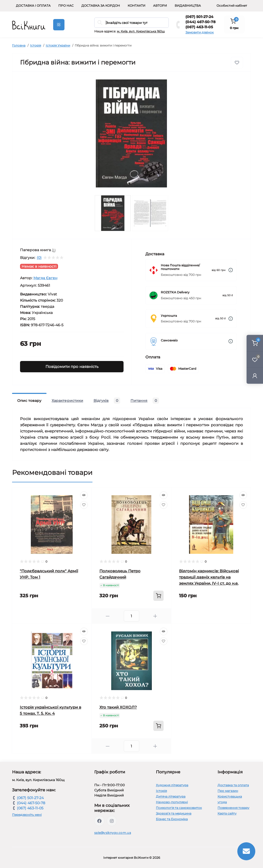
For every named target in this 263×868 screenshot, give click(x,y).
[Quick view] (84, 495)
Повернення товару (233, 808)
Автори (160, 6)
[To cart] (158, 596)
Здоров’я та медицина (174, 813)
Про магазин (228, 791)
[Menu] (59, 25)
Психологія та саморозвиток (179, 808)
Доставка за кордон (101, 6)
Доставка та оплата (233, 785)
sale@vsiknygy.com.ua (113, 833)
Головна (19, 45)
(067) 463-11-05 (199, 27)
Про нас (66, 6)
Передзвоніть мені (27, 815)
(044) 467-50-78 (200, 22)
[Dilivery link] (231, 270)
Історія (36, 45)
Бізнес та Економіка (172, 819)
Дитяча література (171, 796)
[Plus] (155, 616)
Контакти (137, 6)
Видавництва (188, 6)
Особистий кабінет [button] (232, 6)
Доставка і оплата (33, 6)
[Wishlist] (84, 505)
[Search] (100, 23)
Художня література (172, 785)
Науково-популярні (172, 802)
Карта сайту (227, 813)
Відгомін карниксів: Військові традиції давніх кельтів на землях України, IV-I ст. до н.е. (209, 577)
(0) (39, 258)
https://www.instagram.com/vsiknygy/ (112, 821)
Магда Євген (45, 278)
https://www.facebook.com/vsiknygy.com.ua (99, 821)
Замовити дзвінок (200, 32)
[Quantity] (131, 616)
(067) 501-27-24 (199, 17)
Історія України (58, 45)
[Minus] (108, 616)
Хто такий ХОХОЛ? (118, 707)
